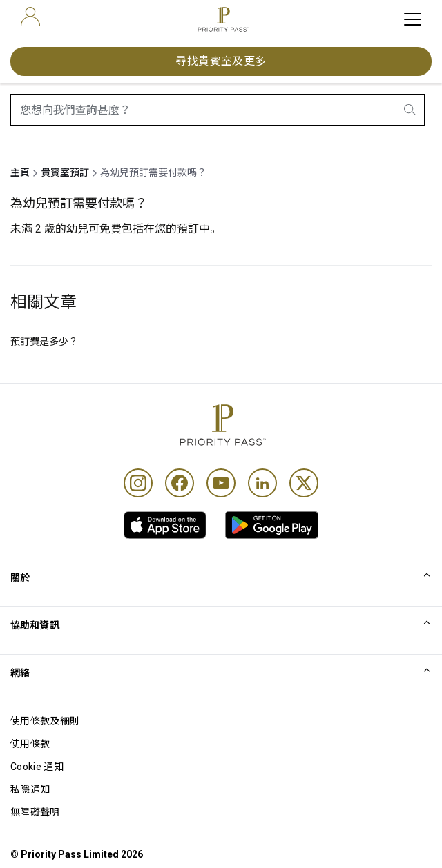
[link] (165, 525)
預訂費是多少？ (44, 342)
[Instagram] (138, 483)
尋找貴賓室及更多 (221, 61)
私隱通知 (30, 789)
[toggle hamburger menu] (413, 19)
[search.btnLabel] (411, 110)
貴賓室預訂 (65, 172)
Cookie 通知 (37, 767)
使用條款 (30, 744)
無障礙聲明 (35, 812)
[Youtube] (221, 483)
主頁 (20, 172)
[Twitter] (304, 483)
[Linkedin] (262, 483)
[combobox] (218, 110)
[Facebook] (180, 483)
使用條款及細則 (45, 721)
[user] (30, 17)
